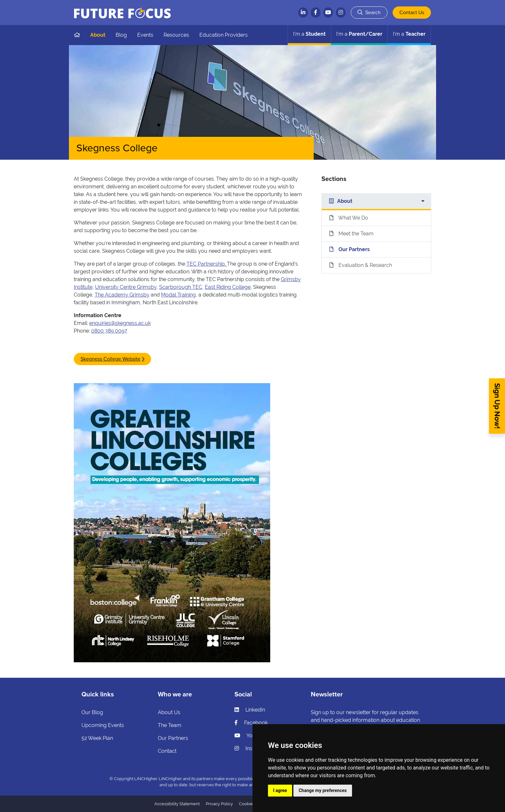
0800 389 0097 (109, 331)
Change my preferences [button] (323, 790)
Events (145, 35)
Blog (121, 35)
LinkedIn (250, 710)
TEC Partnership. (207, 264)
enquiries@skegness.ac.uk (120, 323)
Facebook (251, 723)
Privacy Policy (219, 804)
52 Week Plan (97, 738)
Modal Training (178, 295)
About (98, 35)
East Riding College (228, 287)
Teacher (409, 34)
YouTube (251, 736)
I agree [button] (280, 790)
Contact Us (412, 13)
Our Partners (173, 738)
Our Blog (92, 712)
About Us (169, 712)
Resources (176, 35)
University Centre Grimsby (126, 287)
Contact (167, 751)
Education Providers (224, 35)
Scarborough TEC (181, 287)
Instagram (252, 748)
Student (309, 34)
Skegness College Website (110, 359)
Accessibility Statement (177, 804)
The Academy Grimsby (122, 295)
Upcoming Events (103, 725)
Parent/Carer (359, 34)
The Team (170, 725)
